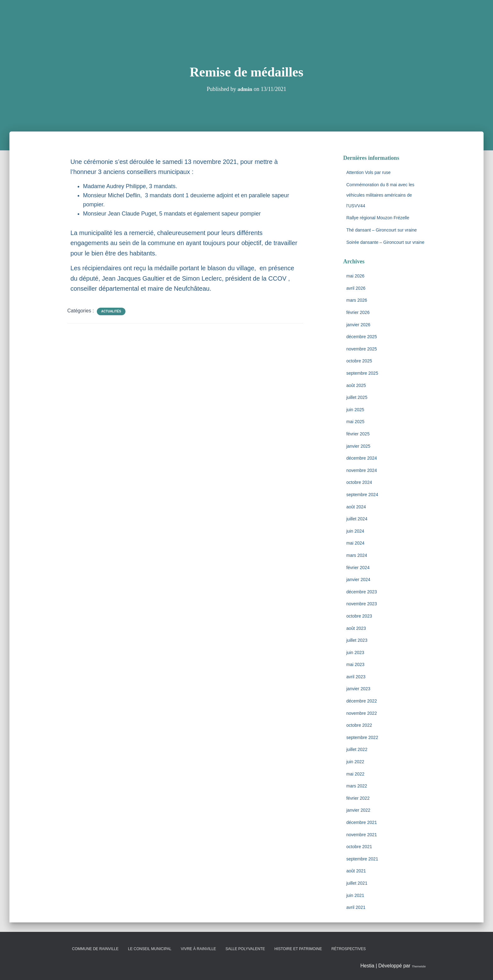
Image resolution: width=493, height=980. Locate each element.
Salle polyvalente (245, 949)
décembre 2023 (362, 592)
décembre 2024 (362, 458)
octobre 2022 (359, 725)
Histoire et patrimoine (298, 949)
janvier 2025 (358, 446)
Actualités (111, 311)
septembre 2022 (362, 737)
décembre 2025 (362, 337)
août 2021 (356, 871)
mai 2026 (356, 276)
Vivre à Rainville (198, 949)
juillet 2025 (357, 397)
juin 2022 (355, 762)
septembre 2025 (362, 373)
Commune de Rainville (95, 949)
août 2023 (356, 628)
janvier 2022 (358, 810)
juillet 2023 (357, 640)
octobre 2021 (359, 847)
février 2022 (358, 798)
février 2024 (358, 568)
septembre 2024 (362, 495)
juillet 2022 (357, 749)
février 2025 (358, 434)
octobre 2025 (359, 361)
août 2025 (356, 385)
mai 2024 (356, 543)
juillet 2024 (357, 519)
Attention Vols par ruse (369, 172)
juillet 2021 (357, 883)
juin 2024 (355, 531)
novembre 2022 (362, 713)
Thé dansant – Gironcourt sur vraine (382, 230)
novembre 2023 (362, 604)
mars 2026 (357, 300)
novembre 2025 (362, 349)
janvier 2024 (358, 580)
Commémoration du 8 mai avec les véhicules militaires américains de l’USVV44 (380, 195)
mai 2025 (356, 422)
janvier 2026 (358, 325)
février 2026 (358, 312)
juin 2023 (355, 652)
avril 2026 (356, 288)
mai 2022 (356, 774)
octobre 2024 (359, 482)
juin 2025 (355, 410)
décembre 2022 (362, 701)
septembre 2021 (362, 859)
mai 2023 (356, 664)
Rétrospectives (349, 949)
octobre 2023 (359, 616)
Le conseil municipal (150, 949)
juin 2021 (355, 895)
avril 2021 (356, 907)
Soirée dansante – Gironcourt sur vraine (385, 242)
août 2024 (356, 507)
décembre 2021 (362, 822)
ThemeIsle (414, 966)
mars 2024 (357, 555)
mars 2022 (357, 786)
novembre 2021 (362, 835)
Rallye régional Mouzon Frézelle (378, 218)
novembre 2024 (362, 470)
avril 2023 (356, 677)
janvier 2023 (358, 689)
